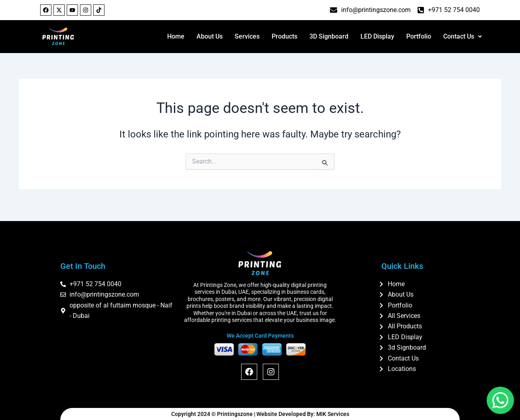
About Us (210, 36)
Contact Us (463, 36)
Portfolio (419, 36)
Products (285, 36)
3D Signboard (329, 36)
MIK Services (333, 414)
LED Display (377, 36)
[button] (463, 37)
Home (176, 36)
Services (247, 36)
